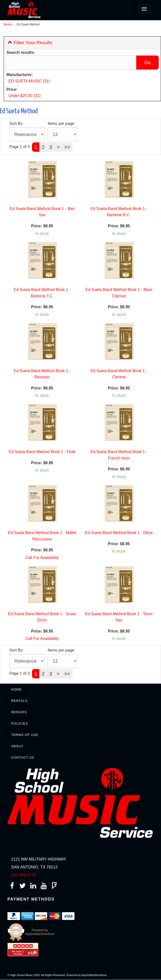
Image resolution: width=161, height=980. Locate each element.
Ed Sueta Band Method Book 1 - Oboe (119, 533)
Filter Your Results (30, 42)
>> (67, 147)
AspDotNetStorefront (94, 975)
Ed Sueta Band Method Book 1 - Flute (42, 452)
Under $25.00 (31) (25, 96)
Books (8, 24)
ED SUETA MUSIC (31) (29, 81)
